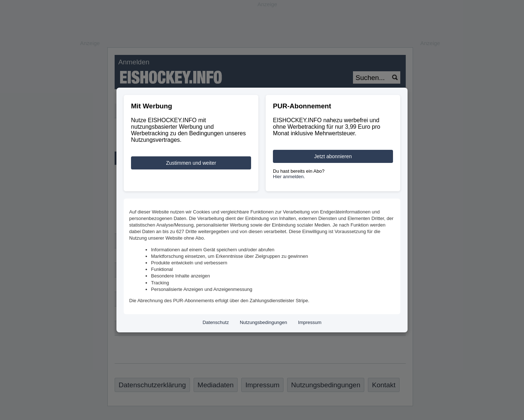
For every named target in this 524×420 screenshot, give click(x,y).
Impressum (310, 322)
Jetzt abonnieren (333, 156)
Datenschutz (216, 322)
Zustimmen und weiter (191, 163)
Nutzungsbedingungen (263, 322)
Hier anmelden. (289, 177)
